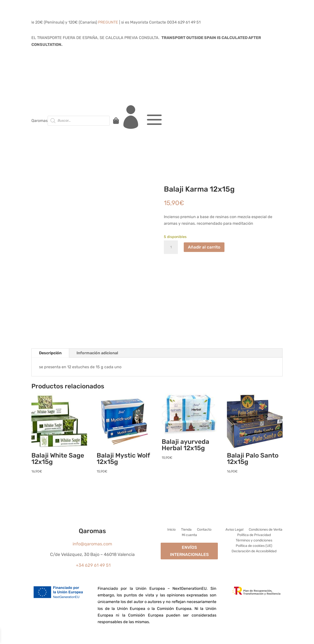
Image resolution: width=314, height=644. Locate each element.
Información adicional (97, 353)
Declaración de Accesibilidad (254, 551)
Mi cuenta (189, 535)
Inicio (171, 530)
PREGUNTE (112, 22)
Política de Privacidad (254, 535)
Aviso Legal (234, 530)
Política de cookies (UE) (254, 546)
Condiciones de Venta (266, 530)
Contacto (204, 530)
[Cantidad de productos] (171, 247)
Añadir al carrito (204, 247)
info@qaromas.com (92, 544)
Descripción (50, 353)
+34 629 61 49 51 (93, 565)
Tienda (186, 530)
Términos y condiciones (254, 541)
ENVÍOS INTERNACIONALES (189, 551)
